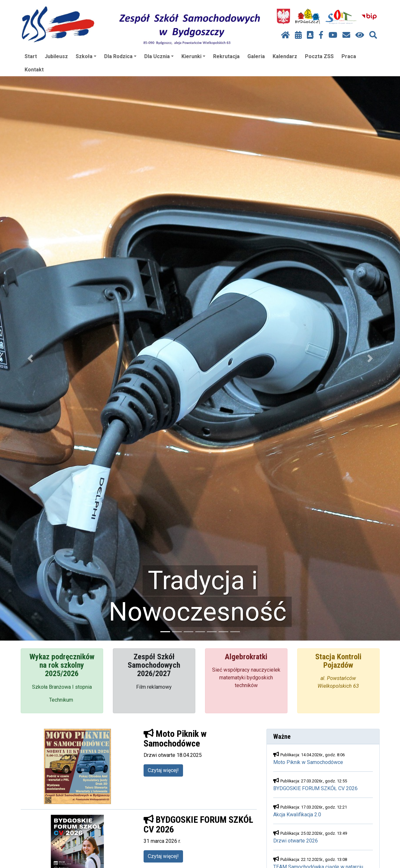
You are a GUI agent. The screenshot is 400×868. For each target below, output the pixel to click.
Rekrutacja (226, 56)
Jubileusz (56, 56)
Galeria (256, 56)
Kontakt (34, 70)
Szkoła (86, 56)
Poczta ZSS (319, 56)
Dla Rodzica (120, 56)
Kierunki (193, 56)
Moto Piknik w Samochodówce (308, 762)
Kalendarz (285, 56)
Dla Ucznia (159, 56)
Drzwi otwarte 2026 (296, 841)
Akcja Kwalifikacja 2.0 (297, 815)
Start (31, 56)
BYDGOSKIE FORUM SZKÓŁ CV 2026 (315, 788)
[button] (30, 358)
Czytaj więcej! (163, 770)
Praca (349, 56)
